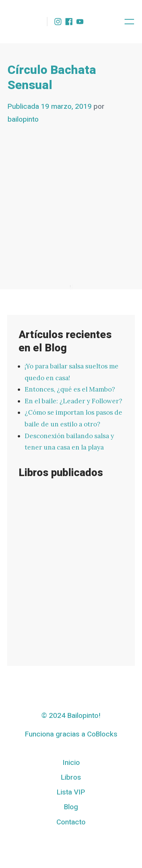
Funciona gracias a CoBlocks (71, 734)
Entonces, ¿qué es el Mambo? (70, 389)
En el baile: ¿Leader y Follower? (73, 401)
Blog (71, 807)
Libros (71, 777)
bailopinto (23, 119)
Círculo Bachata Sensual (52, 78)
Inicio (71, 763)
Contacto (71, 822)
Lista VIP (71, 792)
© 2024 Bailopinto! (71, 716)
